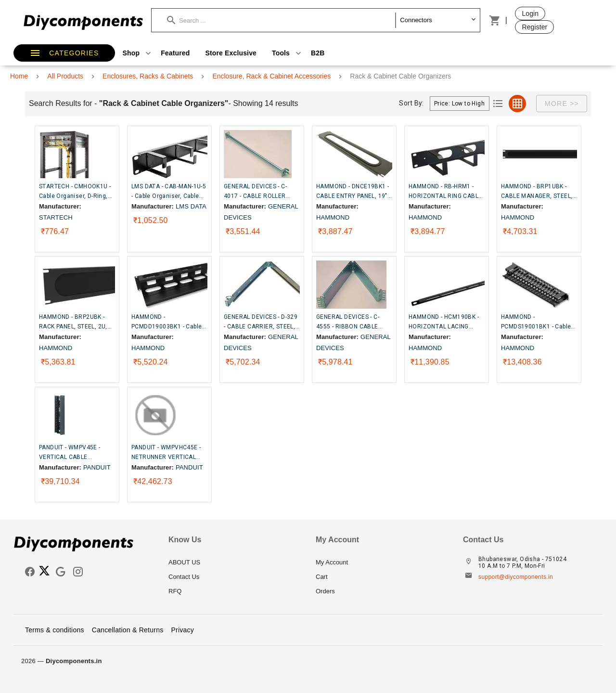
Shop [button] (138, 53)
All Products (65, 76)
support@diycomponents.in (516, 577)
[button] (281, 20)
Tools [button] (288, 53)
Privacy (182, 630)
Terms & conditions (55, 630)
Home (19, 76)
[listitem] (234, 562)
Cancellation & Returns (128, 630)
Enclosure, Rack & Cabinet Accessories (271, 76)
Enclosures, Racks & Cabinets (148, 76)
